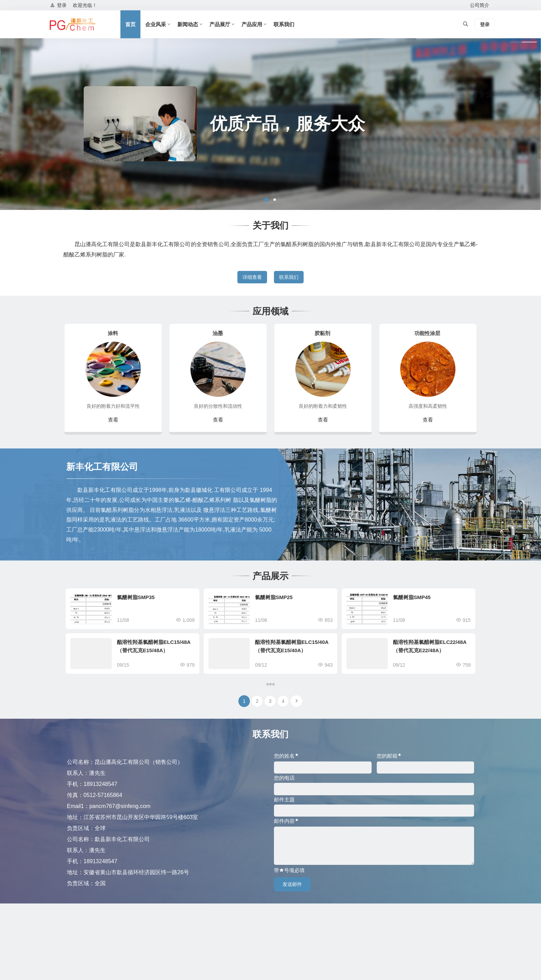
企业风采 (156, 24)
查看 (113, 420)
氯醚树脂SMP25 (274, 597)
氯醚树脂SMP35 (136, 597)
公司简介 (480, 5)
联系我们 (284, 24)
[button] (266, 200)
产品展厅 (220, 24)
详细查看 (252, 277)
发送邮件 (292, 884)
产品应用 (252, 24)
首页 (130, 24)
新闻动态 (188, 24)
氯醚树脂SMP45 (412, 597)
